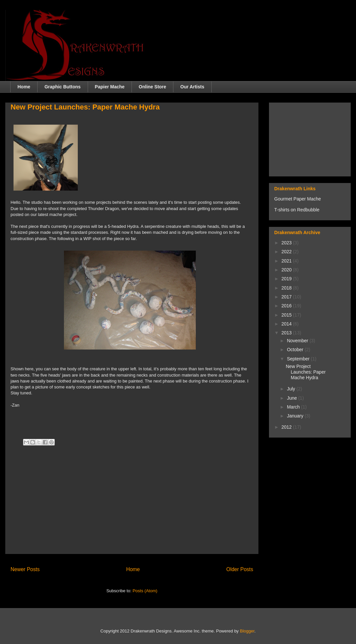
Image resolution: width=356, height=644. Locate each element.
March (294, 407)
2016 (287, 306)
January (296, 416)
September (299, 359)
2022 (287, 252)
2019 (287, 279)
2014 (287, 324)
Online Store (152, 87)
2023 (287, 243)
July (292, 389)
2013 (287, 333)
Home (24, 87)
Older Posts (240, 569)
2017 (287, 297)
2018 (287, 288)
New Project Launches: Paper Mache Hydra (85, 107)
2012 (287, 427)
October (296, 350)
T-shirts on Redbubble (297, 210)
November (298, 341)
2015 (287, 315)
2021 (287, 261)
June (292, 398)
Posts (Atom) (145, 591)
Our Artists (192, 87)
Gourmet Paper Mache (298, 199)
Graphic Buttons (63, 87)
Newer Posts (25, 569)
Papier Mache (110, 87)
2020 (287, 270)
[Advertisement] (132, 503)
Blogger (247, 631)
